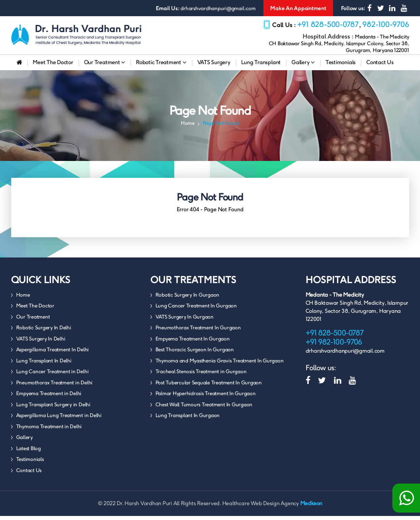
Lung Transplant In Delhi (44, 365)
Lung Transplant (261, 66)
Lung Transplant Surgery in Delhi (53, 408)
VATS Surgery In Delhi (41, 343)
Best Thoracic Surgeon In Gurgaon (195, 353)
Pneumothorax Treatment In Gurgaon (198, 332)
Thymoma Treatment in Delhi (49, 430)
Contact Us (380, 66)
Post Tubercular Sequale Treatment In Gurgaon (209, 387)
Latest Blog (29, 452)
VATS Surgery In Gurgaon (185, 321)
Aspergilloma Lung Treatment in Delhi (59, 419)
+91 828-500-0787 (328, 24)
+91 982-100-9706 (334, 346)
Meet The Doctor (53, 66)
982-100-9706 (386, 24)
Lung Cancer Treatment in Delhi (52, 375)
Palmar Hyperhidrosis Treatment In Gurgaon (206, 397)
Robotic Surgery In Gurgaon (188, 299)
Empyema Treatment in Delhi (49, 397)
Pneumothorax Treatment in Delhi (54, 387)
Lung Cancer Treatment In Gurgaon (196, 310)
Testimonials (341, 66)
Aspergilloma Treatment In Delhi (53, 353)
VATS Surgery (214, 66)
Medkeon (311, 507)
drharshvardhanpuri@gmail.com (218, 8)
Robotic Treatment (161, 66)
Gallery (303, 66)
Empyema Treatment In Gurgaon (193, 343)
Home (188, 127)
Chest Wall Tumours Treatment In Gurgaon (204, 408)
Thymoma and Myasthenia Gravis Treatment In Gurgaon (220, 365)
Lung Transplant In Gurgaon (188, 419)
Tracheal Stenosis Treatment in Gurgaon (201, 375)
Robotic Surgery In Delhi (44, 332)
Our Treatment (105, 66)
